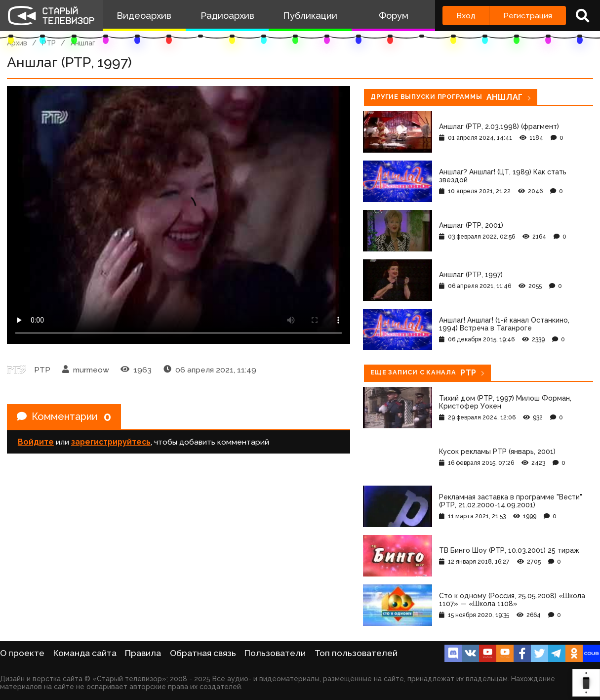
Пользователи (275, 653)
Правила (143, 653)
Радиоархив (227, 16)
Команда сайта (85, 653)
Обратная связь (203, 653)
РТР (49, 43)
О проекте (22, 653)
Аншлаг (83, 43)
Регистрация (528, 16)
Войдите (36, 442)
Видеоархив (144, 16)
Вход (466, 16)
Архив (17, 43)
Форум (394, 16)
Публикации (310, 16)
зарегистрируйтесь (111, 442)
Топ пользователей (356, 653)
